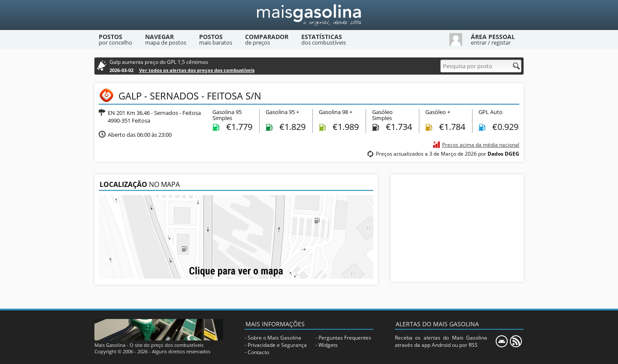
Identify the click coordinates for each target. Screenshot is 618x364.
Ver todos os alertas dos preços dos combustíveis (197, 70)
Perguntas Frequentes (345, 338)
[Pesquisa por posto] (481, 66)
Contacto (258, 352)
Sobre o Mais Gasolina (274, 338)
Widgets (328, 345)
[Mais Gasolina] (309, 15)
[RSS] (516, 341)
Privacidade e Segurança (277, 345)
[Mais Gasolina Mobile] (502, 341)
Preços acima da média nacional (481, 145)
